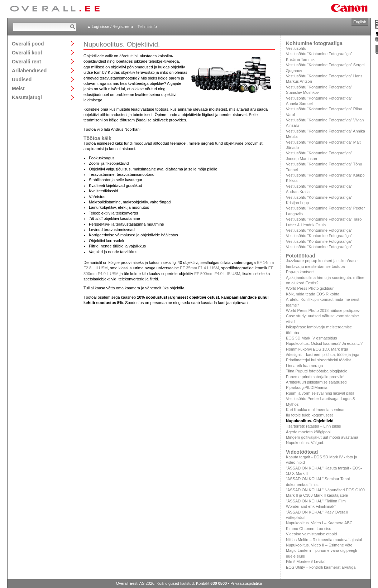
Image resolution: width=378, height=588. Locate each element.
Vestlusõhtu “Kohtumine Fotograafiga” (319, 230)
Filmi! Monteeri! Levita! (306, 562)
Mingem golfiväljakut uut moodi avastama (322, 437)
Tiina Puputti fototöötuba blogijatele (317, 371)
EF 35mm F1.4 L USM (199, 268)
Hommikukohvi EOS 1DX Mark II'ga (317, 349)
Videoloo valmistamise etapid (311, 534)
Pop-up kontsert (300, 272)
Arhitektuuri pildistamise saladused (316, 382)
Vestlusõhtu (296, 48)
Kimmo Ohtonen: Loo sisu (309, 529)
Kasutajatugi (27, 97)
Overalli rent (27, 61)
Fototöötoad (301, 256)
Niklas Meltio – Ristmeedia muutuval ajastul (324, 540)
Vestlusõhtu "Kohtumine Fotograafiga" (319, 236)
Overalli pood (28, 44)
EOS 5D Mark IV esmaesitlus (311, 338)
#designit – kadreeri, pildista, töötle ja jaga (323, 355)
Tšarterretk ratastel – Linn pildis (313, 426)
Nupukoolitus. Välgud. (305, 443)
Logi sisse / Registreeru (112, 26)
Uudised (22, 79)
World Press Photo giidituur (310, 288)
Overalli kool (27, 52)
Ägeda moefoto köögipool (308, 432)
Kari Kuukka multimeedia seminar (315, 410)
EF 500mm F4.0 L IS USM (217, 274)
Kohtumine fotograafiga (314, 43)
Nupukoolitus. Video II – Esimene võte (319, 545)
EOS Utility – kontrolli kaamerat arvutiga (321, 567)
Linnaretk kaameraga (304, 366)
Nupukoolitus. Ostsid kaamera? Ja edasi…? (324, 343)
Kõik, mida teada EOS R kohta (313, 294)
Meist (18, 88)
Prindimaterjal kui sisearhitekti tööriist (318, 360)
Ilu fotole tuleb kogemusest (309, 415)
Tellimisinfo (147, 26)
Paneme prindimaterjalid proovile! (315, 377)
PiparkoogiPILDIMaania (307, 387)
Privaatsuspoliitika (246, 583)
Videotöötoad (302, 452)
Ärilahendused (29, 70)
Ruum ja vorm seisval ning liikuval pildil (320, 393)
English (360, 22)
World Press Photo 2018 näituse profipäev (323, 310)
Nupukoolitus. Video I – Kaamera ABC (319, 523)
